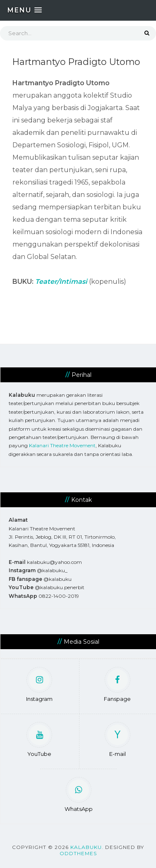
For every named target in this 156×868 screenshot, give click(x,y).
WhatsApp (79, 796)
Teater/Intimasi (61, 282)
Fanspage (117, 686)
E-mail (118, 741)
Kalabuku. (87, 847)
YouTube (39, 741)
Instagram (39, 686)
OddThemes (78, 853)
